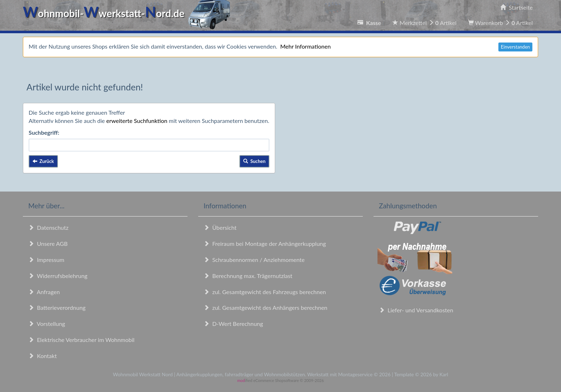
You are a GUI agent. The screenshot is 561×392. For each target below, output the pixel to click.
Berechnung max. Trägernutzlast (248, 276)
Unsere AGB (48, 244)
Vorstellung (47, 324)
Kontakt (43, 356)
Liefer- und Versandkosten (416, 310)
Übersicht (220, 227)
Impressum (46, 260)
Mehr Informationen (305, 46)
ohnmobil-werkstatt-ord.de (129, 13)
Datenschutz (48, 227)
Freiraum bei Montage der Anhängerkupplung (265, 244)
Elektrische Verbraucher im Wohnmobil (81, 340)
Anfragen (44, 292)
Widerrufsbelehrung (58, 276)
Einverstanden (515, 47)
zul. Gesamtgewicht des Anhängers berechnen (265, 307)
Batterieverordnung (57, 307)
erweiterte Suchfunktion (137, 121)
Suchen (254, 161)
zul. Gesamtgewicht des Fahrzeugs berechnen (265, 292)
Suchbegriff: (44, 132)
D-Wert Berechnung (233, 324)
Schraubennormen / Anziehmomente (254, 260)
